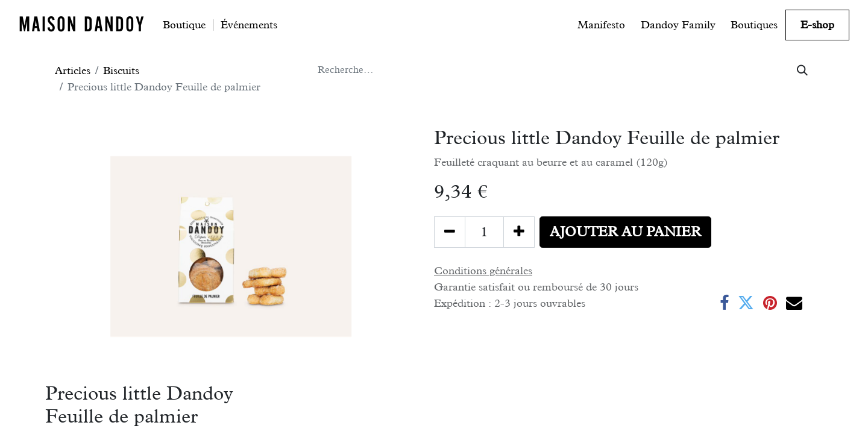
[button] (625, 232)
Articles (73, 70)
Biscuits (121, 70)
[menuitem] (184, 25)
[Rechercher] (802, 70)
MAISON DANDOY (82, 24)
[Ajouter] (519, 232)
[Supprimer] (450, 232)
